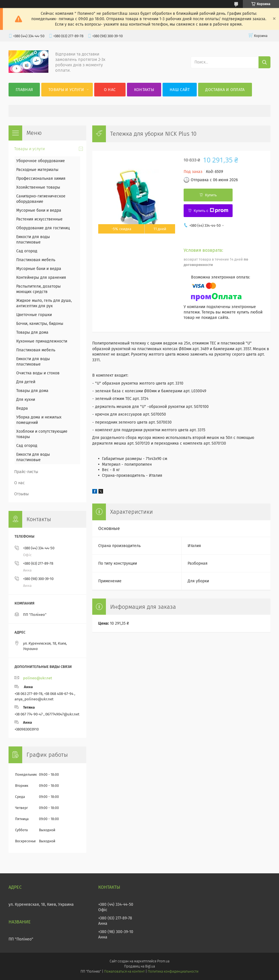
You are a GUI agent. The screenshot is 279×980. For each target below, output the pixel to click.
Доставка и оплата (225, 90)
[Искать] (264, 62)
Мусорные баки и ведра (39, 210)
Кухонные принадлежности (42, 341)
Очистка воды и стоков (38, 373)
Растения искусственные (39, 219)
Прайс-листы (26, 472)
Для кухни (26, 400)
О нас (110, 90)
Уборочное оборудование (41, 161)
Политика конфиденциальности (173, 971)
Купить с (211, 211)
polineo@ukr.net (38, 678)
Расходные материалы (37, 170)
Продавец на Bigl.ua (139, 966)
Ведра (22, 408)
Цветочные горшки (34, 315)
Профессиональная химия (41, 179)
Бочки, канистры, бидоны (40, 324)
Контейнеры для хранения (41, 278)
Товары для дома (32, 332)
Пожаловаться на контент (124, 971)
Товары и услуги (66, 90)
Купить (211, 195)
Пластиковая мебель (36, 260)
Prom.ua (163, 961)
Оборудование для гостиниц (43, 228)
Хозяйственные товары (38, 187)
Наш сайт (180, 90)
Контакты (144, 90)
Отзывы (21, 494)
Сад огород (27, 251)
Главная (24, 90)
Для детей (26, 382)
